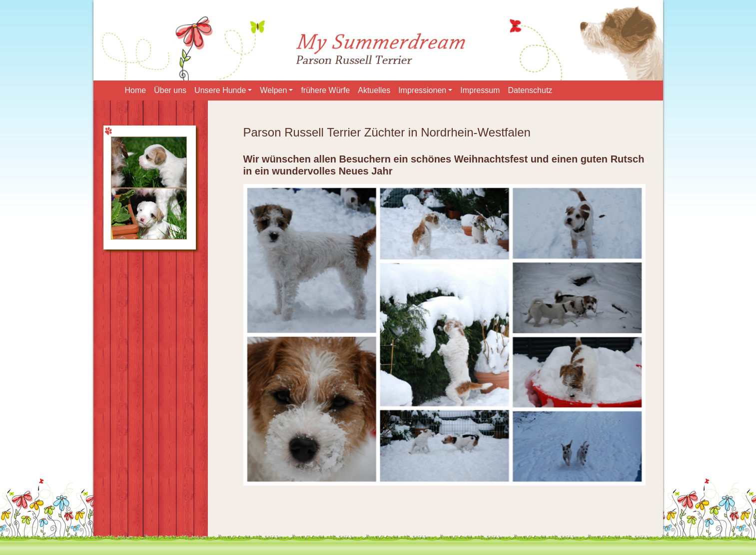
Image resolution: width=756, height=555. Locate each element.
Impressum (480, 90)
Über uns (170, 90)
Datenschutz (530, 90)
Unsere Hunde (220, 90)
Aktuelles (374, 90)
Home (136, 90)
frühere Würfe (325, 90)
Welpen (273, 90)
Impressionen (422, 90)
